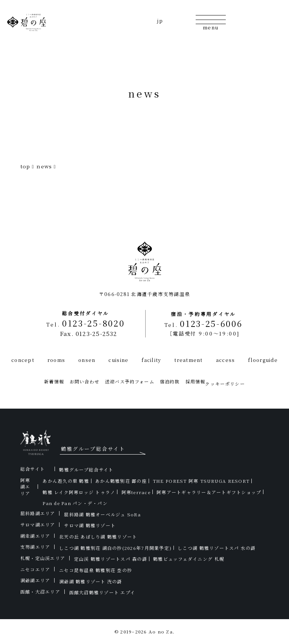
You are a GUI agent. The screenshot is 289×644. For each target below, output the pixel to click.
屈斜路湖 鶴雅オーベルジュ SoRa (102, 514)
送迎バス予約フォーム (130, 381)
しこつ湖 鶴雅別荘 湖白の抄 (115, 548)
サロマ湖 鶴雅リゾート (90, 525)
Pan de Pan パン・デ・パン (75, 503)
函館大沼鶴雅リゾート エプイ (102, 592)
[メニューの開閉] (211, 22)
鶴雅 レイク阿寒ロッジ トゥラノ (79, 492)
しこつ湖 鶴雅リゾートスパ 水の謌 (217, 548)
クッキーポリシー (225, 384)
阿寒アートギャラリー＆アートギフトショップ (209, 492)
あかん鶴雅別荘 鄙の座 (121, 481)
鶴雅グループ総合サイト (86, 469)
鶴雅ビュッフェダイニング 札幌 (189, 559)
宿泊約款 (170, 381)
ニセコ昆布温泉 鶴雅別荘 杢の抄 (96, 570)
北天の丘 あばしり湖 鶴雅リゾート (98, 536)
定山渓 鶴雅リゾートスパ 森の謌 (111, 559)
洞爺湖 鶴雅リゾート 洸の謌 (91, 581)
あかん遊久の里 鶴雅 (66, 481)
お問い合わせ (84, 381)
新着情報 (54, 381)
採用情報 (195, 381)
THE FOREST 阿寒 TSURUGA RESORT (201, 481)
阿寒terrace (136, 492)
